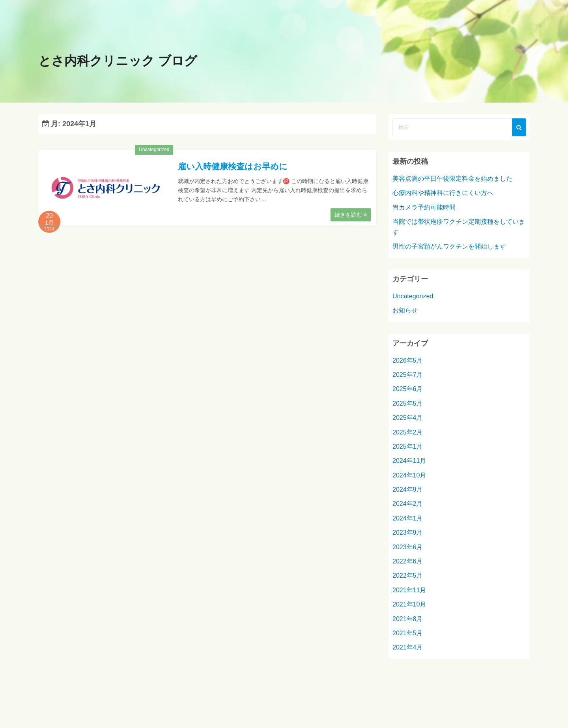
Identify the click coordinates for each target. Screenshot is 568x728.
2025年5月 (408, 405)
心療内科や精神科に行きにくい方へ (443, 194)
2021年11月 (409, 591)
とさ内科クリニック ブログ (125, 61)
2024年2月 (408, 505)
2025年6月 (408, 390)
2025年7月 (408, 376)
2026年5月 (408, 361)
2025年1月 (408, 448)
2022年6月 (408, 562)
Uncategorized (154, 151)
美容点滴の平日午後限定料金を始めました (452, 180)
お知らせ (405, 312)
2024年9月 (408, 491)
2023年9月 (408, 534)
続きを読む (351, 216)
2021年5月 (408, 634)
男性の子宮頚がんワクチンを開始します (449, 248)
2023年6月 (408, 548)
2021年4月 (408, 648)
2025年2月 (408, 433)
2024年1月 (408, 519)
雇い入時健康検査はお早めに (233, 167)
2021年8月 (408, 620)
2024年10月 (409, 476)
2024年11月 (409, 462)
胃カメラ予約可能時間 (424, 209)
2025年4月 (408, 419)
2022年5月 (408, 577)
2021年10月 (409, 605)
